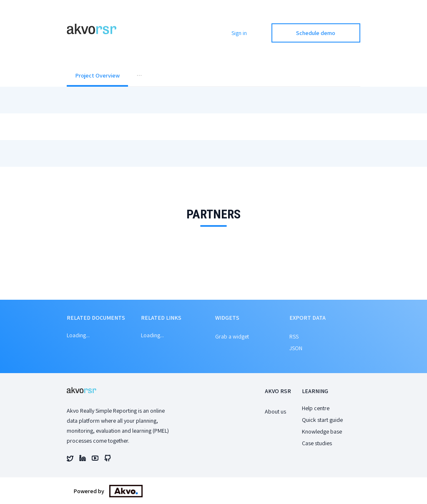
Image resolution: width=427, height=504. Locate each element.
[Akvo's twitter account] (70, 459)
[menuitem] (97, 76)
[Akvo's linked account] (83, 459)
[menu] (213, 76)
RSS (294, 336)
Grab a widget (232, 336)
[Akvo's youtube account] (95, 459)
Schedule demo (316, 33)
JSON (296, 348)
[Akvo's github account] (108, 459)
